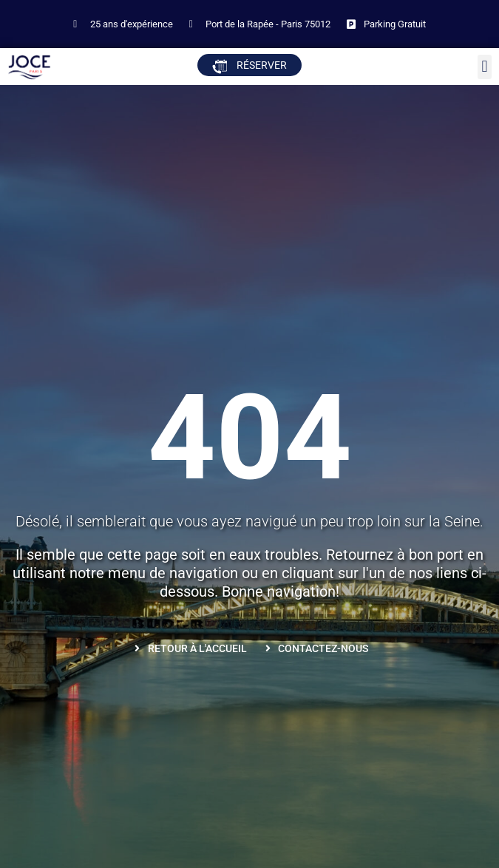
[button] (485, 67)
